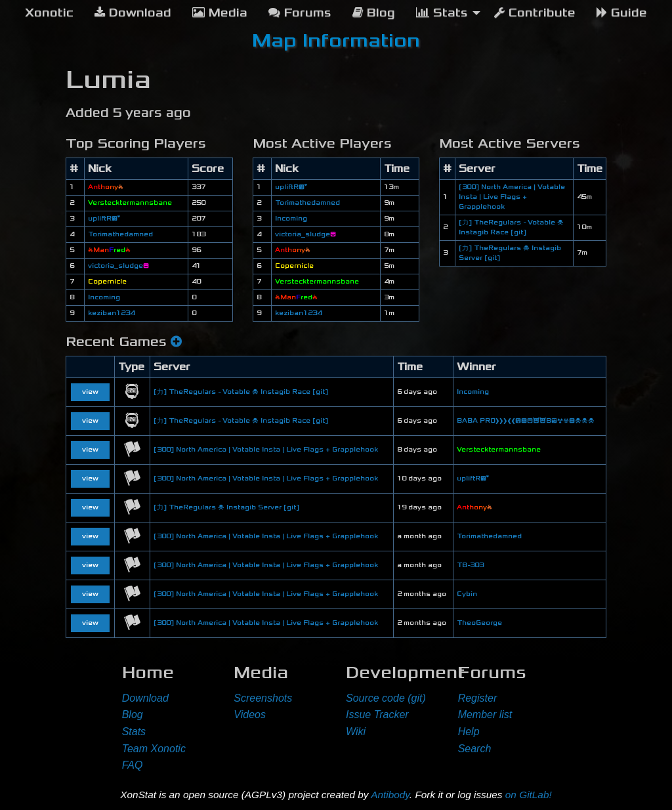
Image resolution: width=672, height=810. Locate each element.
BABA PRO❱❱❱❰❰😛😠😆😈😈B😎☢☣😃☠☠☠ (526, 421)
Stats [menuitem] (442, 13)
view (90, 392)
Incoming (104, 297)
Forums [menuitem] (300, 13)
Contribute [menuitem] (535, 13)
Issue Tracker (377, 714)
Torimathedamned (120, 234)
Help (469, 732)
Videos (250, 714)
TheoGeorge (479, 623)
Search (475, 749)
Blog (133, 714)
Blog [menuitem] (374, 13)
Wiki (356, 732)
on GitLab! (529, 795)
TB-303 (470, 565)
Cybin (467, 594)
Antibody (390, 795)
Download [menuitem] (133, 13)
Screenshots (263, 698)
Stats (134, 732)
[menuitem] (49, 13)
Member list (485, 714)
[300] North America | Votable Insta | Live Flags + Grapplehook (512, 197)
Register (478, 698)
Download (145, 698)
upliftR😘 (104, 219)
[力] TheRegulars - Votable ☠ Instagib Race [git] (241, 392)
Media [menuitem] (220, 13)
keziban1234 (111, 313)
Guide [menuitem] (622, 13)
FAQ (133, 765)
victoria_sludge (118, 266)
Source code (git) (386, 698)
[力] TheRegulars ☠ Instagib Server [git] (226, 507)
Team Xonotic (154, 749)
